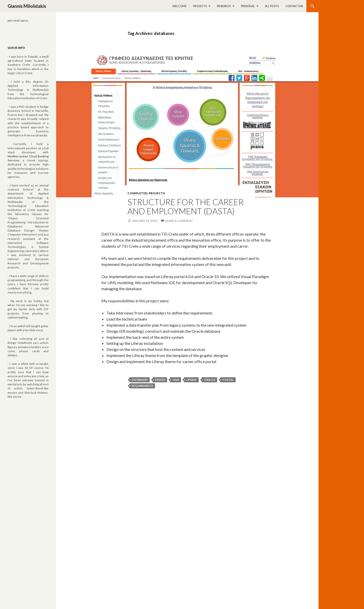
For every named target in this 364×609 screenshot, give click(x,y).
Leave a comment (179, 221)
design (160, 380)
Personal (248, 6)
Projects (200, 6)
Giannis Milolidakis (27, 6)
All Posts (272, 6)
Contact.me (294, 6)
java (176, 380)
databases (140, 380)
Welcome (179, 6)
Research (224, 6)
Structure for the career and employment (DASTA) (186, 206)
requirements (142, 386)
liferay (192, 380)
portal (228, 380)
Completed (137, 193)
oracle (210, 380)
